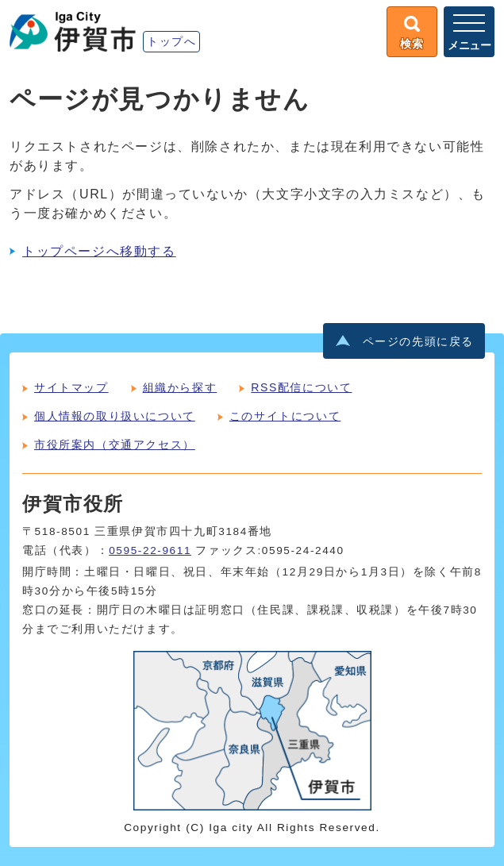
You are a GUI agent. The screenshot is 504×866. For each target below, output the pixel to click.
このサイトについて (285, 416)
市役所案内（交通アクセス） (115, 445)
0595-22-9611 (150, 550)
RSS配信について (301, 387)
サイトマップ (71, 387)
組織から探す (180, 387)
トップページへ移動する (99, 251)
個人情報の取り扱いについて (115, 416)
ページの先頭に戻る (418, 342)
